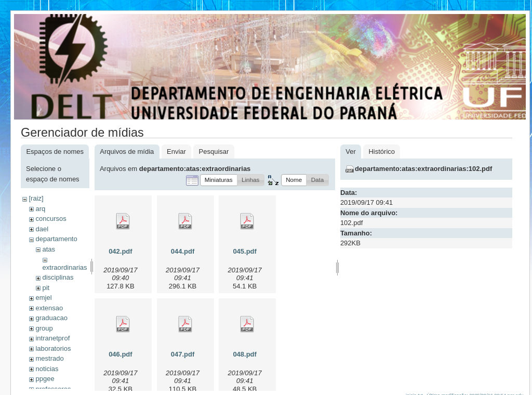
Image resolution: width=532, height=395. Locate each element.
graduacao (51, 318)
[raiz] (36, 198)
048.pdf (245, 354)
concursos (51, 219)
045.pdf (245, 251)
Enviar (176, 152)
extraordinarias (65, 267)
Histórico (382, 152)
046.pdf (121, 354)
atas (49, 249)
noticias (47, 369)
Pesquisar (214, 152)
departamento (56, 239)
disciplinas (58, 277)
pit (46, 288)
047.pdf (183, 354)
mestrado (49, 358)
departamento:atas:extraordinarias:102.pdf (423, 169)
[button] (219, 180)
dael (42, 229)
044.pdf (183, 251)
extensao (49, 308)
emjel (43, 298)
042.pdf (121, 251)
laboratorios (53, 348)
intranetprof (52, 338)
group (44, 328)
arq (40, 209)
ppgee (45, 379)
